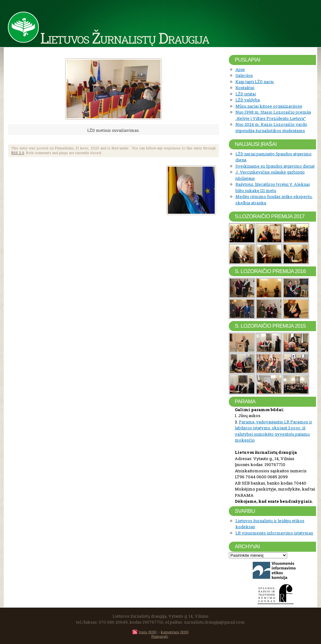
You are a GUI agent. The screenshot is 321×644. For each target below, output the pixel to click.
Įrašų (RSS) (148, 632)
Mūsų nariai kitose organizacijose (269, 106)
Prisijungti (160, 636)
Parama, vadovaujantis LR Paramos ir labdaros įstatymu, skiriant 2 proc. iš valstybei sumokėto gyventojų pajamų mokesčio (274, 431)
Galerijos (244, 75)
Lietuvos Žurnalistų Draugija (125, 38)
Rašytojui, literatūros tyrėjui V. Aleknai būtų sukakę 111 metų (273, 187)
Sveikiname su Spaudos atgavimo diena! (275, 166)
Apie (240, 69)
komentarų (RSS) (175, 632)
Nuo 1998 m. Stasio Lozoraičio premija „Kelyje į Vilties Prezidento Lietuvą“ (273, 115)
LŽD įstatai (246, 94)
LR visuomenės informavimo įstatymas (274, 533)
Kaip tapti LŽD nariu (255, 82)
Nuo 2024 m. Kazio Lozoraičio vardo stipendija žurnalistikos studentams (271, 127)
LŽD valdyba (248, 100)
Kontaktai (245, 88)
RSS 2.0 (18, 153)
